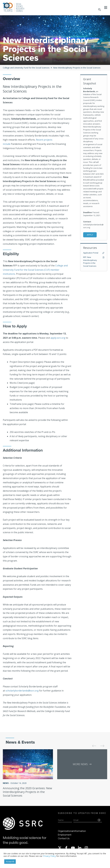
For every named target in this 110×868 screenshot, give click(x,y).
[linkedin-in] (81, 848)
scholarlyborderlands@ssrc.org (22, 691)
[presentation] (92, 744)
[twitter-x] (61, 848)
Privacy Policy (49, 856)
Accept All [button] (10, 861)
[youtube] (74, 848)
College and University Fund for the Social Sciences (26, 68)
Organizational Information (72, 831)
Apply (90, 235)
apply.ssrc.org (58, 338)
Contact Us (64, 838)
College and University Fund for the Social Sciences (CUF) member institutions (35, 270)
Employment (65, 835)
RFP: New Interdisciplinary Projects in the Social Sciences (90, 262)
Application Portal (91, 253)
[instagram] (87, 848)
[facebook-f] (68, 848)
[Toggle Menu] (106, 8)
